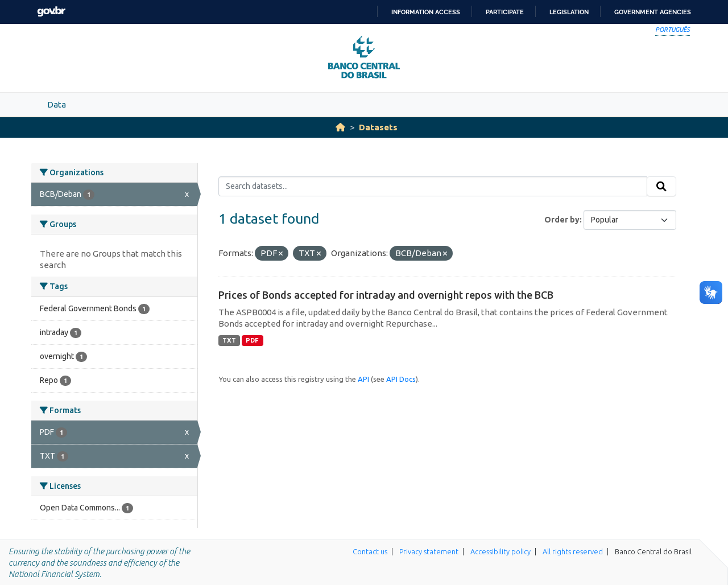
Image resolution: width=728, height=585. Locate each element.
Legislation (569, 12)
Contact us (370, 551)
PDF (252, 340)
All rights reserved (573, 551)
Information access (426, 12)
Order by (562, 220)
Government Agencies (653, 12)
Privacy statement (429, 551)
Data (57, 104)
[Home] (340, 127)
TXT (229, 340)
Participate (505, 12)
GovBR (51, 12)
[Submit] (661, 187)
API (363, 379)
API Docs (401, 379)
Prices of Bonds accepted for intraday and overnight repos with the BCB (386, 295)
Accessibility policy (500, 551)
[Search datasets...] (433, 187)
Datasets (378, 127)
